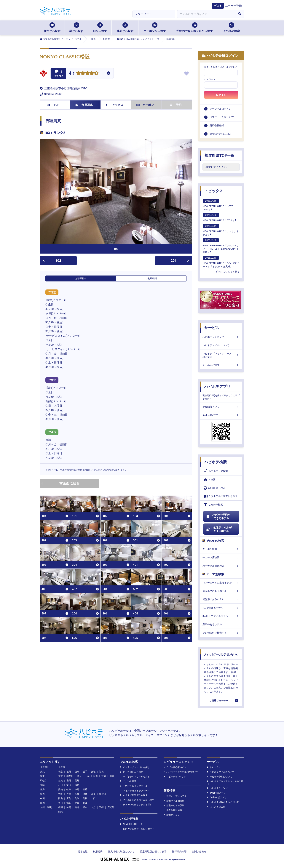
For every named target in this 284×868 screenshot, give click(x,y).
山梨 (69, 781)
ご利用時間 (151, 278)
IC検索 (210, 480)
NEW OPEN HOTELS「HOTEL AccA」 (218, 205)
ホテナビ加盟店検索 (221, 566)
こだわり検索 (213, 505)
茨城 (104, 776)
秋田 (69, 772)
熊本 (85, 807)
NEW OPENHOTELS (131, 824)
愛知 (60, 789)
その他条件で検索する (221, 633)
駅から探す (76, 28)
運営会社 (83, 852)
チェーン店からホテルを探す (136, 805)
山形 (77, 772)
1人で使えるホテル (221, 608)
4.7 (72, 74)
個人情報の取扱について (121, 852)
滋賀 (85, 794)
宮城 (93, 772)
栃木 (95, 776)
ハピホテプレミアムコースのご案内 (221, 355)
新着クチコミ (172, 815)
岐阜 (69, 789)
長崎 (77, 807)
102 (52, 261)
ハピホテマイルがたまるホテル (219, 529)
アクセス (114, 105)
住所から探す (52, 28)
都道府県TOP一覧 (219, 156)
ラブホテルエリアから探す (221, 496)
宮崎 (101, 807)
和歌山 (103, 794)
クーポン (145, 105)
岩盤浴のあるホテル (221, 599)
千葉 (87, 776)
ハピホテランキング (221, 337)
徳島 (69, 803)
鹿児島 (111, 807)
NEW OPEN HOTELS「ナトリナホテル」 (221, 230)
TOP (53, 105)
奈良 (93, 794)
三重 (85, 789)
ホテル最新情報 (173, 810)
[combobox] (206, 14)
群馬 (112, 776)
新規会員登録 (217, 125)
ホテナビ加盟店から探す (134, 795)
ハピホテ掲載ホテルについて (223, 802)
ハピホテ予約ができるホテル (218, 517)
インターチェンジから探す (135, 767)
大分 (93, 807)
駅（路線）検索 (215, 488)
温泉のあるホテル (221, 624)
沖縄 (60, 812)
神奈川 (70, 776)
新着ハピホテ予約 (174, 805)
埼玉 (79, 776)
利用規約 (98, 852)
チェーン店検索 (221, 557)
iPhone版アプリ (221, 407)
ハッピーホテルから (221, 654)
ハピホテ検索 (216, 462)
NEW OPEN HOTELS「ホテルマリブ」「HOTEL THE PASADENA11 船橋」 (221, 246)
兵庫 (69, 794)
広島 (69, 798)
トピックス (214, 191)
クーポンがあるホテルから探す (137, 800)
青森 (60, 772)
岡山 (60, 798)
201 (180, 261)
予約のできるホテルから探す (195, 28)
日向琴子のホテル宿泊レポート (137, 829)
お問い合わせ (199, 852)
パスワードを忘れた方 (222, 117)
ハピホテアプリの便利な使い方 (181, 772)
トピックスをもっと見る (226, 272)
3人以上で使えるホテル (221, 616)
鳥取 (77, 798)
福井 (77, 785)
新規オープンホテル (175, 796)
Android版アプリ (221, 415)
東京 (60, 776)
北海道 (62, 767)
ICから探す (100, 28)
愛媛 (77, 803)
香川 (60, 803)
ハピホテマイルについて (221, 345)
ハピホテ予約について (220, 777)
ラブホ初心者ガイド (175, 767)
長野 (77, 781)
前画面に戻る (60, 483)
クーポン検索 (221, 549)
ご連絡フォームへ (219, 700)
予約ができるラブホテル (134, 786)
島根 (85, 798)
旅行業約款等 (179, 852)
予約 (176, 105)
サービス (212, 328)
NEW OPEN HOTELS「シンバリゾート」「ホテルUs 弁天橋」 (221, 262)
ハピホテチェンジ (217, 788)
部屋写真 (84, 105)
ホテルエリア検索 (216, 471)
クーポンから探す (155, 28)
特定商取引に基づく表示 (153, 852)
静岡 (77, 789)
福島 (101, 772)
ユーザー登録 (233, 6)
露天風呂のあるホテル (221, 591)
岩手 (85, 772)
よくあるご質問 (221, 365)
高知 (85, 803)
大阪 (60, 794)
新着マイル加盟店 (174, 801)
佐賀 (69, 807)
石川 (60, 785)
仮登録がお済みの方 (220, 134)
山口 (93, 798)
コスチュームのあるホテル (221, 583)
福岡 (60, 807)
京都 (77, 794)
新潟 (60, 781)
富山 (69, 785)
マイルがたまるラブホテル (135, 791)
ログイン (221, 95)
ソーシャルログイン (220, 109)
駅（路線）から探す (132, 772)
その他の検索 (231, 28)
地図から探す (125, 28)
